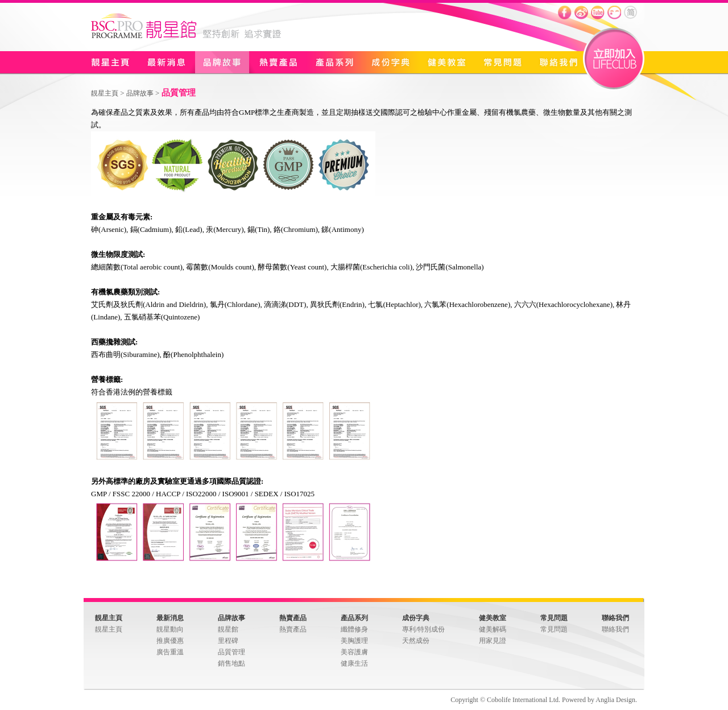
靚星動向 (170, 629)
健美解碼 (493, 629)
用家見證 (493, 641)
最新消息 (166, 62)
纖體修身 (354, 629)
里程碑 (228, 641)
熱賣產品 (278, 62)
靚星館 (228, 629)
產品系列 (334, 62)
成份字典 (389, 62)
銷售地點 (231, 663)
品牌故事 (222, 62)
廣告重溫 (170, 652)
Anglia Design (615, 700)
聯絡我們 (559, 62)
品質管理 (179, 93)
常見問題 (502, 62)
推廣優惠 (170, 641)
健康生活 (354, 663)
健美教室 (446, 62)
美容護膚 (354, 652)
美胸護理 (354, 641)
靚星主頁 (110, 62)
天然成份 (416, 641)
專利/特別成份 (423, 629)
